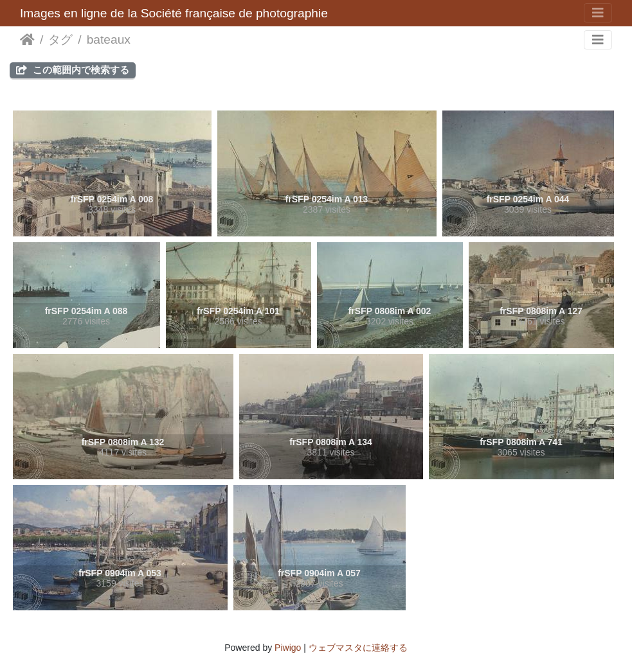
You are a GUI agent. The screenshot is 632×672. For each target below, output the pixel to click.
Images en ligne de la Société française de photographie (174, 13)
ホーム (27, 40)
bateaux (109, 40)
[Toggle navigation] (598, 13)
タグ (60, 40)
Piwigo (288, 648)
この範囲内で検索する (73, 70)
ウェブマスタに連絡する (358, 648)
